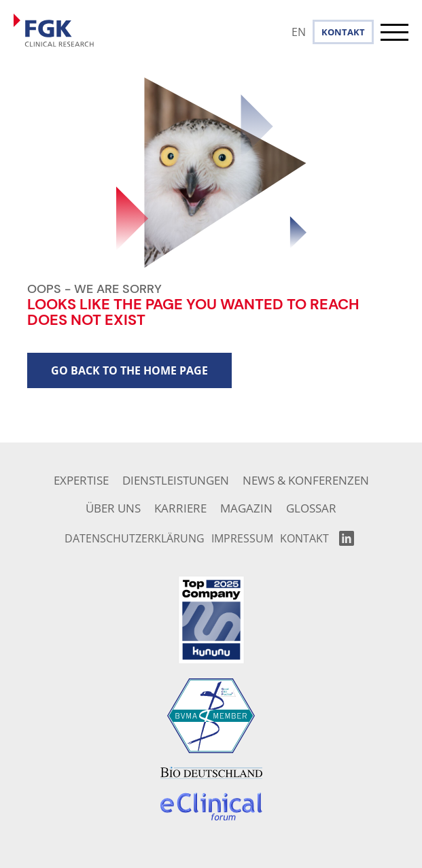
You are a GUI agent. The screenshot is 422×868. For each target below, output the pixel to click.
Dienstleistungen (176, 480)
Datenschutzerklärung (135, 538)
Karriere (180, 508)
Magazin (246, 508)
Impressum (242, 538)
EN (299, 32)
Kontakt (343, 32)
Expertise (81, 480)
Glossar (311, 508)
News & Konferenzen (306, 480)
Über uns (113, 508)
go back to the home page (129, 370)
